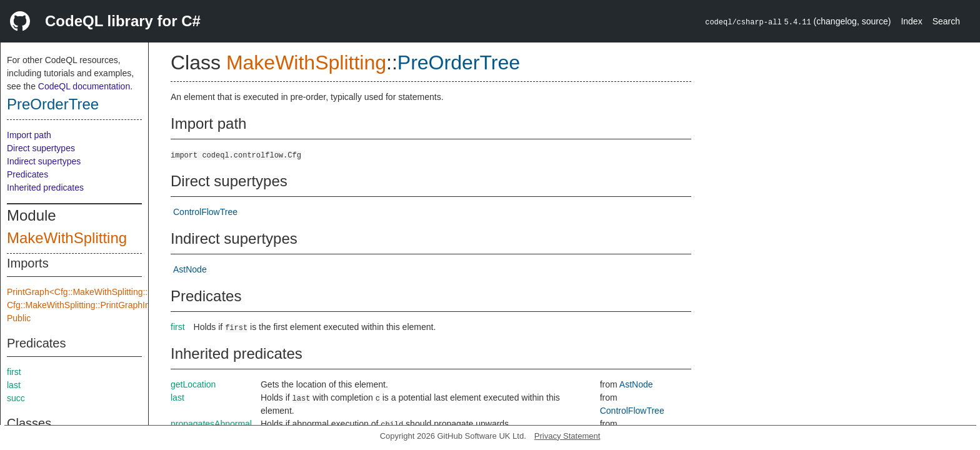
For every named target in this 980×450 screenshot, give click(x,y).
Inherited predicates (45, 187)
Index (911, 21)
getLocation (193, 384)
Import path (29, 135)
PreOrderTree (53, 104)
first (14, 372)
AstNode (190, 269)
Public (19, 318)
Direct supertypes (41, 148)
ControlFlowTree (205, 212)
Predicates (27, 174)
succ (16, 398)
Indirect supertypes (44, 161)
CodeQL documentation (84, 86)
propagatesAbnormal (211, 424)
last (14, 385)
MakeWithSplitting (67, 238)
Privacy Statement (567, 436)
